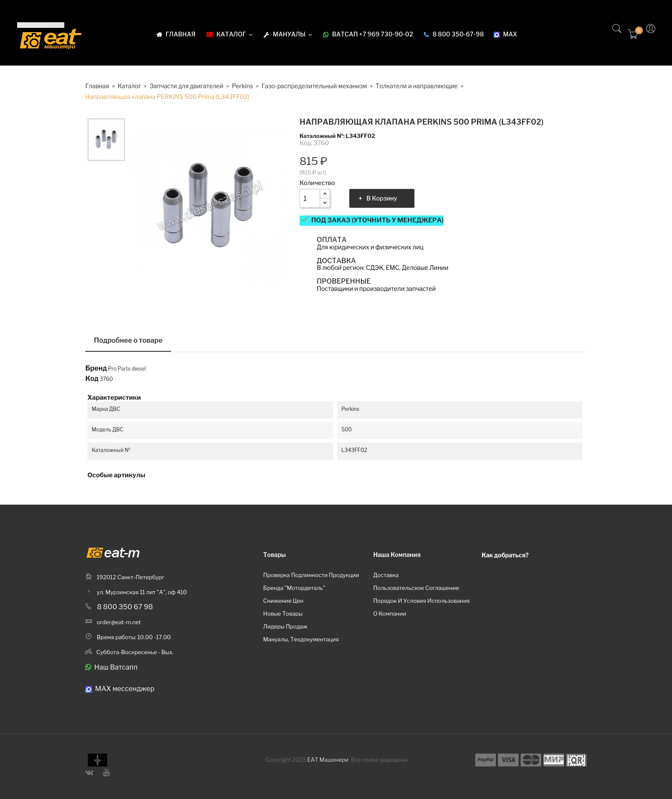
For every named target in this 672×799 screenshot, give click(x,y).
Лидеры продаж (285, 626)
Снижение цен (283, 601)
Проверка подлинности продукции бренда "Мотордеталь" (311, 581)
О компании (390, 613)
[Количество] (310, 198)
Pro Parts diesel (127, 369)
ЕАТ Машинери (328, 760)
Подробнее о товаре (128, 340)
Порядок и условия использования (421, 601)
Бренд (96, 368)
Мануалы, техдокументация (301, 639)
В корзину (382, 198)
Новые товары (283, 613)
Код (92, 379)
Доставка (386, 575)
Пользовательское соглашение (416, 588)
